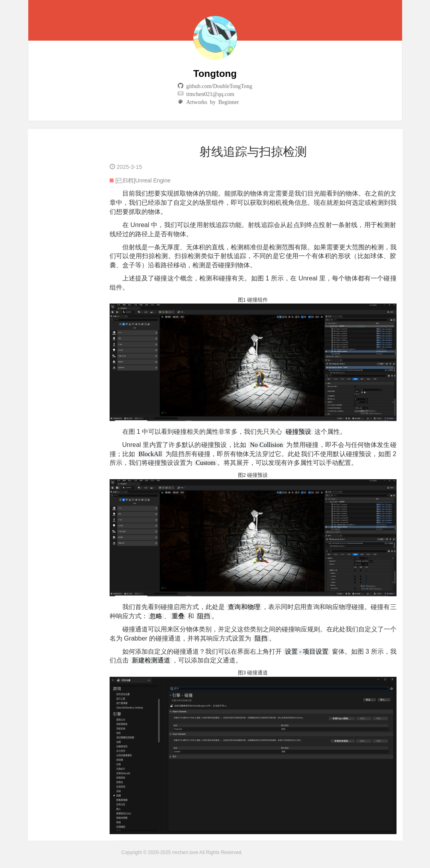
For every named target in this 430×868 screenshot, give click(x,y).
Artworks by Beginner (211, 102)
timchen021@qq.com (209, 94)
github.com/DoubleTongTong (218, 86)
